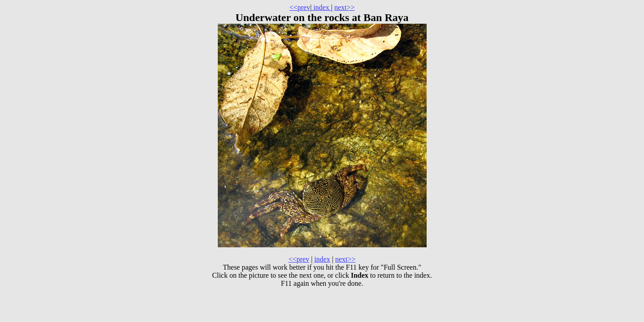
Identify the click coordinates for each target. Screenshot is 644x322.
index (322, 7)
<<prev (300, 7)
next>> (344, 7)
